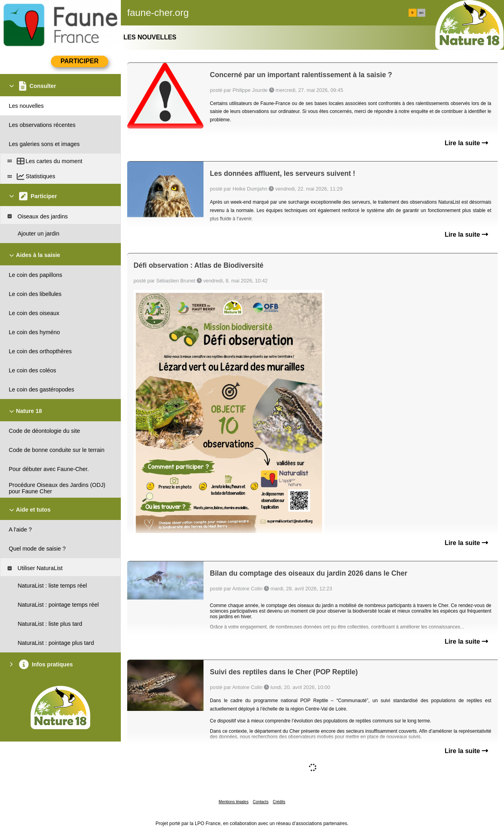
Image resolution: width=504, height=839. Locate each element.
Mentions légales (234, 802)
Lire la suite (466, 143)
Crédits (279, 802)
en (421, 13)
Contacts (261, 802)
